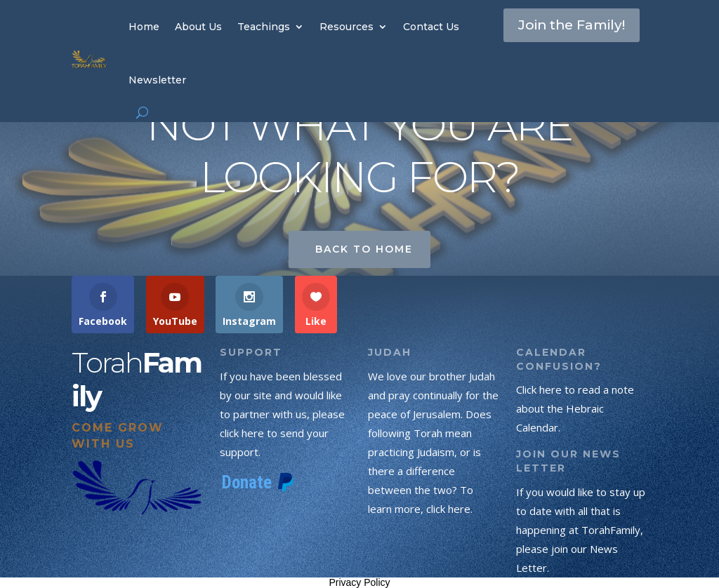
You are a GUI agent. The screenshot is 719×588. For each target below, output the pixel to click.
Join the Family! (548, 38)
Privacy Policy (359, 582)
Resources (347, 27)
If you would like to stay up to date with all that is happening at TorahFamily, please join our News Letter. (581, 530)
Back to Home (364, 249)
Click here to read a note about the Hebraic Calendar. (575, 408)
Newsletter (157, 80)
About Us (198, 27)
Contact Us (431, 27)
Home (144, 27)
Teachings (264, 27)
